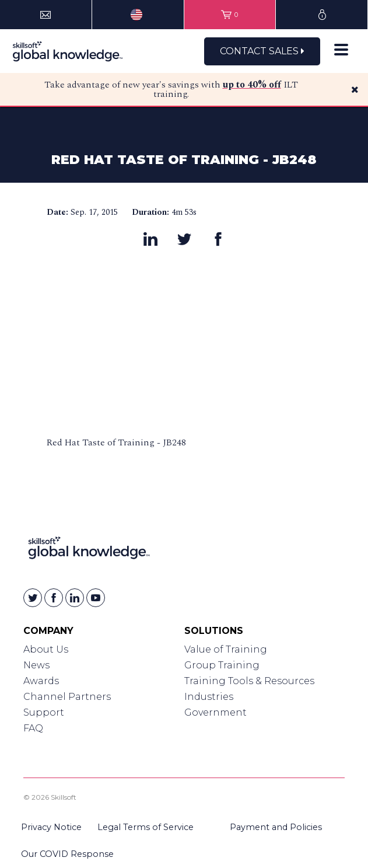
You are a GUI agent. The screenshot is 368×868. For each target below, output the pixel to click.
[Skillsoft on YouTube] (96, 598)
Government (215, 712)
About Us (46, 649)
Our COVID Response (67, 854)
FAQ (33, 728)
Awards (41, 681)
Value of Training (226, 649)
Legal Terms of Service (146, 827)
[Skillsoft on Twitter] (33, 598)
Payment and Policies (276, 827)
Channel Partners (67, 697)
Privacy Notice (51, 827)
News (36, 665)
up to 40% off (252, 85)
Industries (209, 697)
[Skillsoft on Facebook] (54, 598)
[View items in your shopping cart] (230, 15)
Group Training (222, 665)
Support (44, 712)
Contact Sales (262, 51)
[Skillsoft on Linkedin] (75, 598)
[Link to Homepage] (89, 550)
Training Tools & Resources (249, 681)
